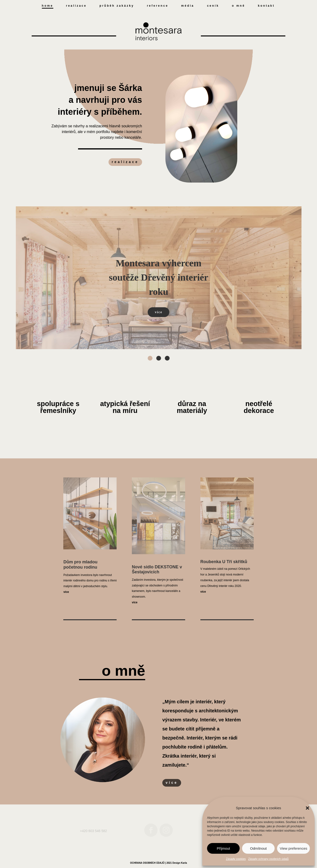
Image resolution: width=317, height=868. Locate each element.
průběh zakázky (117, 6)
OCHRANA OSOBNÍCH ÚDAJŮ (147, 863)
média (188, 6)
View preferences (293, 848)
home (48, 6)
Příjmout (223, 848)
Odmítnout (258, 848)
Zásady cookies (236, 859)
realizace (77, 6)
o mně (238, 6)
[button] (307, 808)
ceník (213, 6)
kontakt (266, 6)
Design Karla (180, 863)
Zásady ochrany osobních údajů (268, 859)
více (172, 783)
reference (158, 6)
